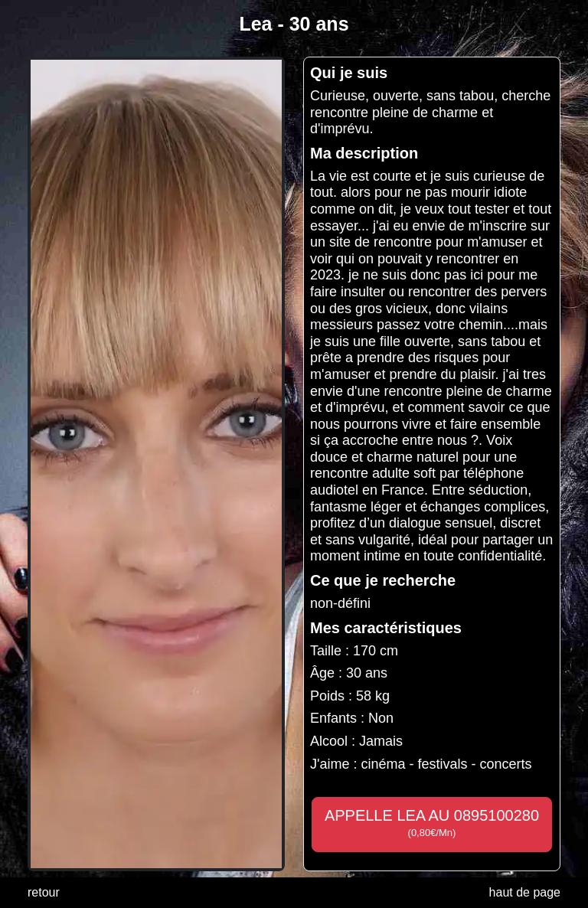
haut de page (525, 892)
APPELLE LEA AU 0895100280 (432, 823)
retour (44, 892)
